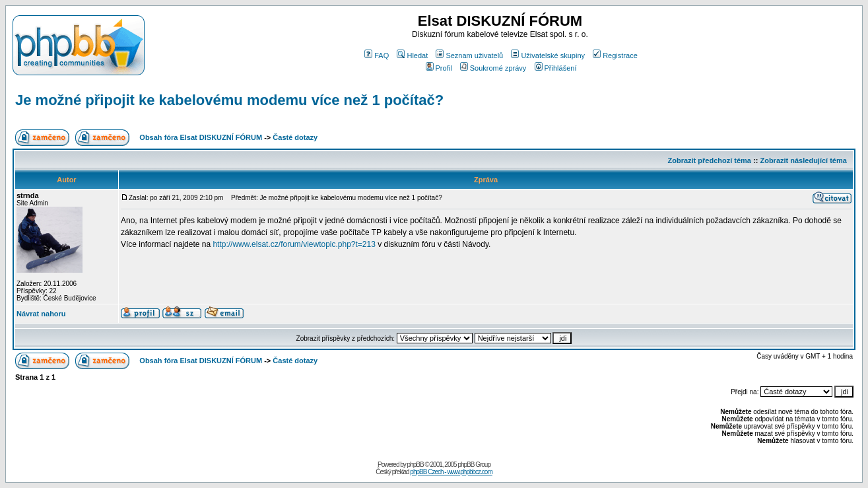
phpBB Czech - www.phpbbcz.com (451, 472)
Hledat (412, 55)
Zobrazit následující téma (803, 160)
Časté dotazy (295, 137)
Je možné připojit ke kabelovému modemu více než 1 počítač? (229, 100)
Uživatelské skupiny (548, 55)
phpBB (416, 465)
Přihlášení (556, 68)
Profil (439, 68)
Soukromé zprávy (493, 68)
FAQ (377, 55)
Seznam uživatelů (469, 55)
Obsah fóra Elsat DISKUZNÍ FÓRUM (201, 137)
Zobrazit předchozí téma (709, 160)
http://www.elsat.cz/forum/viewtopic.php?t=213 (294, 244)
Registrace (615, 55)
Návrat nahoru (41, 314)
